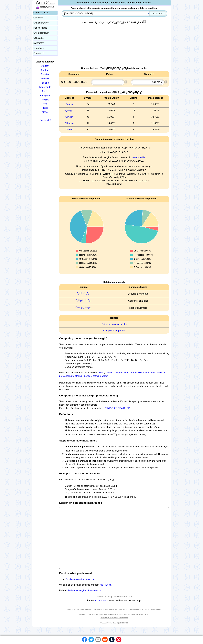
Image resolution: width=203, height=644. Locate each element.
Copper (69, 104)
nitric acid (150, 373)
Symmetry (38, 43)
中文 (45, 104)
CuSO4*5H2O (137, 373)
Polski (45, 91)
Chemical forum (41, 33)
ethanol (79, 376)
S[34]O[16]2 (124, 408)
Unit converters (41, 23)
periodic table (138, 157)
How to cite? (45, 120)
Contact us (39, 53)
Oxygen (69, 117)
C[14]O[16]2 (111, 408)
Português (45, 95)
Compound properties (114, 331)
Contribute (39, 48)
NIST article (106, 585)
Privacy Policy (144, 614)
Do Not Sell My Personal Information (114, 618)
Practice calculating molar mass (81, 579)
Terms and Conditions (127, 614)
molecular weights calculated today (114, 597)
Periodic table (40, 28)
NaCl (102, 373)
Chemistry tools (41, 13)
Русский (45, 100)
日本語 (45, 108)
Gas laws (38, 18)
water (105, 376)
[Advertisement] (114, 47)
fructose (88, 376)
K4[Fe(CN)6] (122, 373)
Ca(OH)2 (110, 373)
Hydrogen (69, 111)
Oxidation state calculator (114, 324)
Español (45, 74)
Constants (38, 38)
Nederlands (45, 87)
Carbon (69, 130)
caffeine (97, 376)
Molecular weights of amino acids (85, 590)
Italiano (45, 83)
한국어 (45, 112)
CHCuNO (83, 293)
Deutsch (45, 66)
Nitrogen (69, 123)
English (45, 70)
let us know (100, 600)
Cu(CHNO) (83, 307)
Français (45, 79)
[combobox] (114, 14)
